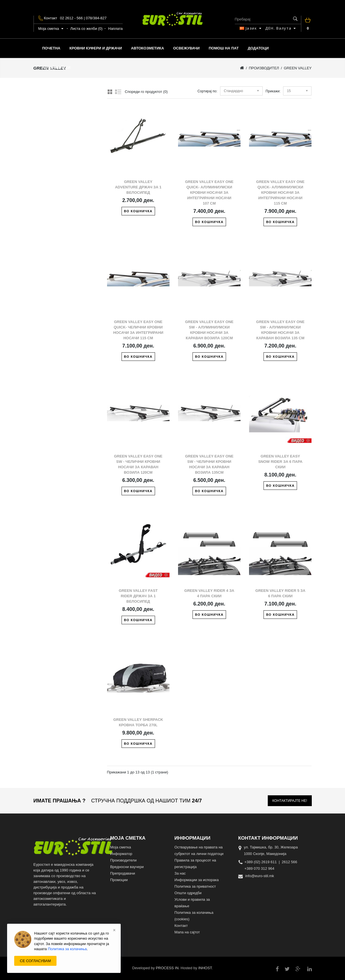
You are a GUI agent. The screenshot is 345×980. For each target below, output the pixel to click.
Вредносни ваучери (127, 867)
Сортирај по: (207, 91)
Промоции (119, 880)
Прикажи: (273, 91)
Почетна (51, 48)
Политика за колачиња (67, 949)
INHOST (205, 968)
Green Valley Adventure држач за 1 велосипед (138, 187)
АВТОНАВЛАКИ (57, 67)
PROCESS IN (167, 968)
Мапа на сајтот (187, 932)
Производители (123, 860)
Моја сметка (121, 847)
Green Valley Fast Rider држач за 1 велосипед (138, 596)
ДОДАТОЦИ (258, 48)
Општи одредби (188, 893)
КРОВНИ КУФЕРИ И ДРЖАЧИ (96, 48)
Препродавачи (123, 873)
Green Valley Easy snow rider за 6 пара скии (280, 462)
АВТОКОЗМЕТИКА (147, 48)
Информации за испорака (196, 880)
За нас (180, 873)
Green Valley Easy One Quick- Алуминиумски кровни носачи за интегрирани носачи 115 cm (280, 193)
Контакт (181, 926)
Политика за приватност (195, 886)
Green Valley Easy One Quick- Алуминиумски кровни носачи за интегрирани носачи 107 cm (209, 193)
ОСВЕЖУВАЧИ (186, 48)
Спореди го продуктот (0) (146, 92)
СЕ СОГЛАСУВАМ (35, 961)
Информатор (121, 854)
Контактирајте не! (290, 801)
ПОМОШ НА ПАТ (224, 48)
